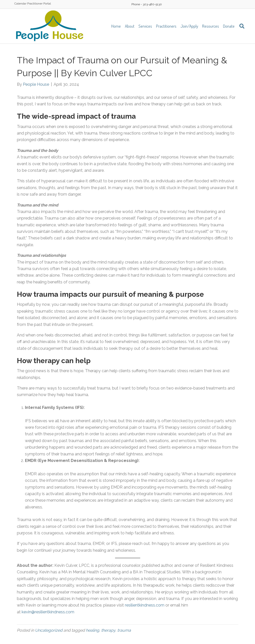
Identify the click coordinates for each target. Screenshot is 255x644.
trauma (124, 630)
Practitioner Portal (39, 4)
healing (93, 630)
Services (145, 26)
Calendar (20, 4)
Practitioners (166, 26)
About (130, 26)
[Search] (241, 26)
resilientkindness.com (144, 605)
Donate (229, 26)
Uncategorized (49, 630)
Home (116, 26)
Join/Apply (189, 26)
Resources (211, 26)
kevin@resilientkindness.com (48, 612)
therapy (108, 630)
